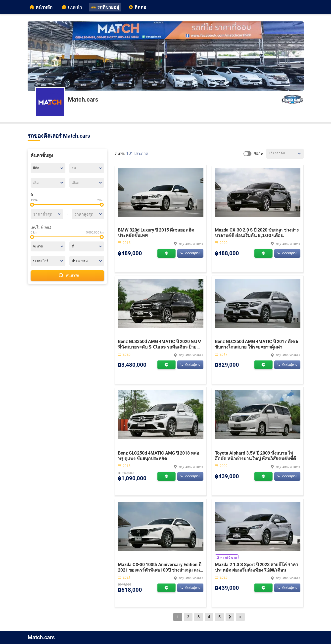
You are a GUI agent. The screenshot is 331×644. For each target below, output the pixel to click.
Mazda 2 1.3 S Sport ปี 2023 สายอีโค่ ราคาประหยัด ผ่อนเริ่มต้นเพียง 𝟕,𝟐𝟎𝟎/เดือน (257, 567)
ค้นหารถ (67, 276)
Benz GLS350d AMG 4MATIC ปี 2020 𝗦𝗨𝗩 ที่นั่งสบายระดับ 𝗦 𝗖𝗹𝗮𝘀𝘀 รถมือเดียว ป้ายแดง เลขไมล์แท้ (160, 347)
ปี (32, 195)
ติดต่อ (137, 7)
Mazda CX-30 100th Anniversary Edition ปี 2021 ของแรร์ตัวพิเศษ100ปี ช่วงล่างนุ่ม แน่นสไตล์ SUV (160, 570)
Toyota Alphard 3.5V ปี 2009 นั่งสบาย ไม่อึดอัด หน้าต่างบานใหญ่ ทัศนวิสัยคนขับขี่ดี (255, 456)
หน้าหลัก (41, 7)
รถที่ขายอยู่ (105, 7)
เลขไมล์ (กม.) (41, 227)
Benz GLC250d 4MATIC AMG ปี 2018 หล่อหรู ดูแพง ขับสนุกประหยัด (159, 456)
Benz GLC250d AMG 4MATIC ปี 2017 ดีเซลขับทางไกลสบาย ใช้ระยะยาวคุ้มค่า (256, 344)
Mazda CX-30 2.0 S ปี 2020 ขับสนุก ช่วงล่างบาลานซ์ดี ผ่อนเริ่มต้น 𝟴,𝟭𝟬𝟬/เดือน (257, 233)
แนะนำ (72, 7)
